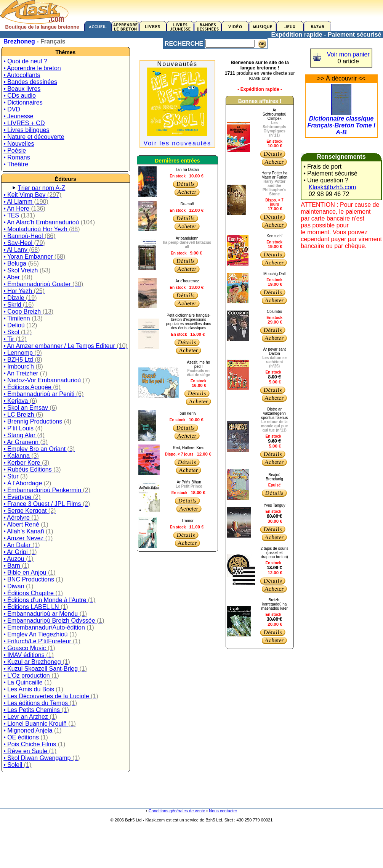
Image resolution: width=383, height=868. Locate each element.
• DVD (12, 109)
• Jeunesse (18, 116)
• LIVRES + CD (24, 123)
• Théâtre (16, 164)
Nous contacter (223, 811)
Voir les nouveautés (177, 143)
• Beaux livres (22, 89)
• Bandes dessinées (30, 82)
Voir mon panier (348, 54)
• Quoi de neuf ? (25, 61)
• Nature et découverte (34, 137)
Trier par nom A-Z (42, 188)
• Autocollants (22, 75)
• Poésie (15, 151)
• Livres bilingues (26, 130)
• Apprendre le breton (32, 68)
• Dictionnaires (23, 102)
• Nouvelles (19, 144)
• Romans (17, 157)
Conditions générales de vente (177, 811)
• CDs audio (20, 96)
